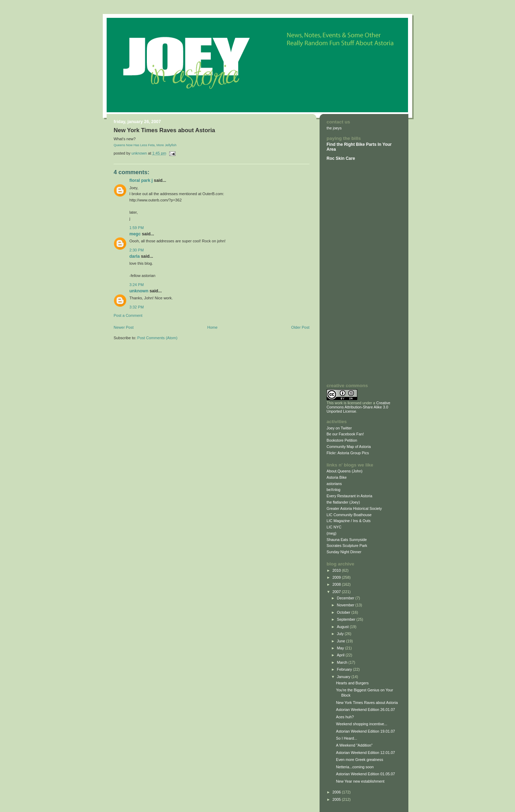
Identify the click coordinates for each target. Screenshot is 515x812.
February (345, 669)
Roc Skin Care (341, 158)
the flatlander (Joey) (343, 502)
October (344, 612)
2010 (337, 570)
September (347, 619)
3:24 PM (137, 285)
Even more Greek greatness (360, 760)
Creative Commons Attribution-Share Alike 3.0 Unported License (358, 407)
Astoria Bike (337, 477)
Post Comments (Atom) (158, 338)
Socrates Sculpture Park (347, 546)
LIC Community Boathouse (349, 515)
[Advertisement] (348, 272)
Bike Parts (367, 144)
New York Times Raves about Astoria (367, 703)
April (341, 655)
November (346, 605)
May (341, 648)
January (344, 677)
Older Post (300, 327)
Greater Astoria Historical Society (354, 508)
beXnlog (334, 490)
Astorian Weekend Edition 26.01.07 (366, 710)
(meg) (331, 533)
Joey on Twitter (339, 428)
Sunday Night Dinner (344, 552)
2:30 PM (137, 250)
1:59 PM (137, 228)
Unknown (139, 291)
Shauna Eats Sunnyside (347, 540)
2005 (337, 799)
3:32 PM (137, 307)
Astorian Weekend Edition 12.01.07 (366, 753)
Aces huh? (345, 717)
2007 (337, 592)
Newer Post (124, 327)
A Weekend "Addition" (354, 745)
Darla (135, 256)
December (346, 598)
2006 (337, 792)
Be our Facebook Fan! (345, 434)
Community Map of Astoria (349, 447)
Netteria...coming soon (355, 767)
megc (135, 234)
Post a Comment (128, 315)
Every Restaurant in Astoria (349, 496)
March (343, 662)
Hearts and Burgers (352, 683)
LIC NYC (334, 527)
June (342, 641)
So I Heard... (347, 738)
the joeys (334, 128)
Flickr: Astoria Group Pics (348, 453)
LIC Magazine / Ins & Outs (349, 521)
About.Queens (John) (345, 471)
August (344, 627)
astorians (334, 484)
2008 (337, 584)
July (341, 634)
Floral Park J (141, 180)
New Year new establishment (360, 781)
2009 (337, 577)
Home (212, 327)
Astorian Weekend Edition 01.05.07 (366, 774)
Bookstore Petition (342, 440)
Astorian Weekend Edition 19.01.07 (366, 731)
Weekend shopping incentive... (362, 724)
